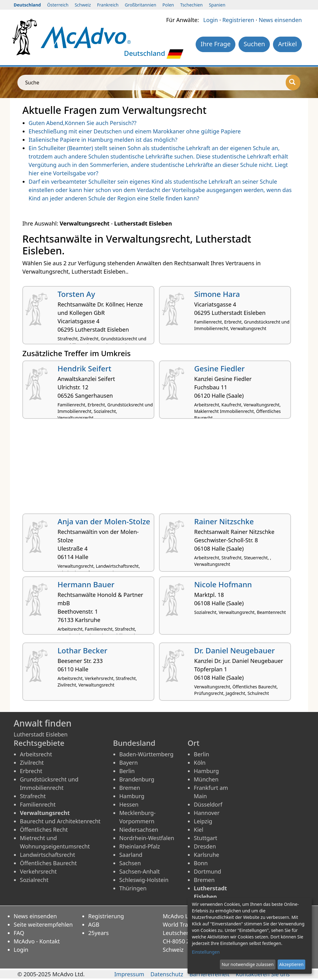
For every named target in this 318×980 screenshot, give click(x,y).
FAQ (19, 933)
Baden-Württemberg (146, 754)
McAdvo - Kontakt (37, 941)
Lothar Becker (82, 650)
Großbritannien (141, 5)
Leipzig (203, 821)
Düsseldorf (208, 804)
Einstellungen (206, 952)
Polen (168, 5)
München (206, 779)
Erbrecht (31, 771)
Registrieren (238, 20)
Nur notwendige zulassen (248, 964)
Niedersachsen (139, 830)
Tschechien (191, 5)
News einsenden (280, 20)
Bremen (130, 788)
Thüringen (133, 888)
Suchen (254, 44)
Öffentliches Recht (44, 830)
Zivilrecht (32, 763)
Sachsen (130, 863)
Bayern (129, 763)
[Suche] (293, 83)
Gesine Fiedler (219, 368)
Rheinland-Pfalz (140, 846)
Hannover (207, 813)
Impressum (129, 974)
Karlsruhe (207, 855)
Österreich (58, 5)
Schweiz (83, 5)
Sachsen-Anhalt (139, 871)
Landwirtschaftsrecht (48, 855)
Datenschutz (167, 974)
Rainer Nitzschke (224, 521)
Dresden (205, 846)
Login (211, 20)
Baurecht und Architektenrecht (60, 821)
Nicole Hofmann (223, 584)
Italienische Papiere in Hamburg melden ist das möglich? (103, 140)
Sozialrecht (34, 880)
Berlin (127, 771)
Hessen (129, 804)
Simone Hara (217, 294)
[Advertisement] (159, 468)
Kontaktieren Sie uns (263, 974)
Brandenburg (137, 779)
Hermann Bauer (86, 584)
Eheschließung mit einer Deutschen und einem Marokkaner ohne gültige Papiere (135, 131)
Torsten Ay (76, 294)
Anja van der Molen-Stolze (104, 521)
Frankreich (108, 5)
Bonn (201, 863)
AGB (94, 924)
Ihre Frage (216, 44)
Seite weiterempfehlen (43, 924)
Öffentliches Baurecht (48, 863)
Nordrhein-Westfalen (147, 838)
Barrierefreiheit (209, 974)
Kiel (199, 830)
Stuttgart (206, 838)
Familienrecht (38, 804)
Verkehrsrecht (38, 871)
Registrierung (106, 916)
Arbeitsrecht (36, 754)
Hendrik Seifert (84, 368)
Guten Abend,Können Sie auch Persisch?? (82, 123)
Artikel (287, 44)
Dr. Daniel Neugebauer (234, 650)
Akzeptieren (291, 964)
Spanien (217, 5)
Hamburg (132, 796)
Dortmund (207, 871)
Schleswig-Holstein (144, 880)
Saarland (131, 855)
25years (98, 933)
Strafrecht (33, 796)
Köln (200, 763)
